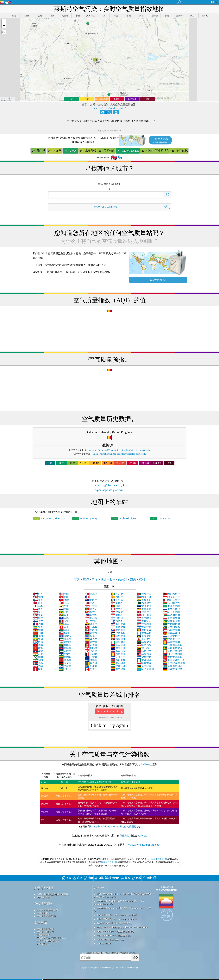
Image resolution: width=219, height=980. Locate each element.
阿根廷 (117, 618)
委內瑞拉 (118, 669)
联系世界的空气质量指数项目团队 (53, 894)
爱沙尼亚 (144, 606)
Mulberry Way (85, 518)
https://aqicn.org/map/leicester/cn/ (110, 108)
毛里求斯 (144, 609)
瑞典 (64, 624)
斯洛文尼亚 (171, 636)
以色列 (117, 621)
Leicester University (49, 518)
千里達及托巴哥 (174, 660)
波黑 (64, 618)
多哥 (64, 615)
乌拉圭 (65, 666)
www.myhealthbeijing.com (144, 845)
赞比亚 (65, 645)
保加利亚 (118, 666)
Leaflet (3, 98)
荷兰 (38, 618)
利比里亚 (144, 615)
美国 (64, 594)
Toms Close (161, 518)
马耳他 (91, 594)
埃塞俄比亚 (171, 639)
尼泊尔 (91, 621)
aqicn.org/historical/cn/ (108, 485)
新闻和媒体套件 (44, 897)
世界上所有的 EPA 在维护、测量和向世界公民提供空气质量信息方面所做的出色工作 (123, 896)
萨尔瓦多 (118, 657)
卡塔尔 (91, 603)
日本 (38, 606)
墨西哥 (91, 630)
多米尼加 (118, 624)
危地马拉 (144, 633)
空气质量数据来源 (45, 929)
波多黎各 (118, 630)
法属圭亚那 (171, 621)
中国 (38, 633)
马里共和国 (171, 642)
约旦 (38, 594)
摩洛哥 (65, 660)
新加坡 (91, 618)
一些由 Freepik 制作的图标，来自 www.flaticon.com (122, 927)
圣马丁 (91, 597)
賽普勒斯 (118, 627)
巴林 (64, 603)
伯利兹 (117, 600)
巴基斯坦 (144, 603)
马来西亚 (144, 654)
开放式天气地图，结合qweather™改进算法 (117, 915)
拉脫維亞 (144, 624)
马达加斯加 (171, 615)
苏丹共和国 (171, 630)
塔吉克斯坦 (171, 612)
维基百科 (127, 836)
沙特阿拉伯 (171, 624)
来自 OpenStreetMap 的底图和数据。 (114, 935)
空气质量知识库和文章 (47, 910)
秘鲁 (38, 669)
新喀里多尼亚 (172, 648)
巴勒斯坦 (118, 633)
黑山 (38, 645)
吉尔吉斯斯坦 (172, 657)
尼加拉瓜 (144, 657)
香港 (38, 648)
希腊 (38, 642)
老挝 (38, 651)
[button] (4, 22)
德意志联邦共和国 (174, 671)
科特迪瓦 (118, 642)
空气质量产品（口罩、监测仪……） (53, 938)
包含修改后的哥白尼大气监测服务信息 (115, 923)
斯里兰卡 (144, 612)
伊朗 (38, 660)
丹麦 (38, 603)
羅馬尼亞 (118, 636)
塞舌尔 (91, 612)
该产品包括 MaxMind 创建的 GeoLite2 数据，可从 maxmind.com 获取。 (119, 903)
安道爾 (91, 645)
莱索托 (65, 654)
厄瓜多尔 (144, 600)
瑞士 (64, 627)
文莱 (64, 606)
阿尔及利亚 (171, 600)
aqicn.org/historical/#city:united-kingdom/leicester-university (119, 450)
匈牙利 (117, 603)
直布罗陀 (144, 639)
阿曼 (38, 609)
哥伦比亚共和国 (174, 663)
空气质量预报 (43, 935)
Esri (11, 100)
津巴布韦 (144, 648)
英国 (38, 597)
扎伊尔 (91, 666)
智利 (64, 633)
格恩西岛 (144, 645)
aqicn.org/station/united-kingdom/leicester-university (119, 454)
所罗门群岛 (171, 627)
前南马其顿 (171, 633)
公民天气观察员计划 (106, 919)
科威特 (65, 639)
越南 (64, 597)
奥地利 (117, 615)
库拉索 (91, 657)
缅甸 (38, 639)
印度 (38, 654)
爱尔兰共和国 (172, 651)
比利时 (91, 654)
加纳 (38, 630)
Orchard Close (123, 518)
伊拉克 (117, 612)
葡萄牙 (91, 609)
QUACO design (104, 943)
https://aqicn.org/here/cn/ (109, 131)
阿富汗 (117, 606)
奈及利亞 (144, 660)
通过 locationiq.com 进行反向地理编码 (115, 931)
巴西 (64, 612)
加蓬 (38, 627)
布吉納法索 (171, 603)
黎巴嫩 (91, 648)
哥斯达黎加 (171, 618)
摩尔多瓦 (144, 630)
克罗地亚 (144, 618)
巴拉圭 (91, 606)
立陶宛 (65, 657)
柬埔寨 (65, 648)
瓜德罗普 (144, 636)
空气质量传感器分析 (46, 916)
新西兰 (91, 600)
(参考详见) (109, 800)
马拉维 (91, 633)
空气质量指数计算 (45, 932)
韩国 (38, 657)
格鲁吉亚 (144, 663)
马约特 (65, 642)
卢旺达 (65, 669)
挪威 (38, 615)
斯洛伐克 (118, 651)
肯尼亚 (65, 663)
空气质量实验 (43, 913)
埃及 (38, 612)
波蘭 (38, 666)
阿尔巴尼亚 (171, 594)
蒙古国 (91, 642)
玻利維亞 (118, 663)
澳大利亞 (118, 648)
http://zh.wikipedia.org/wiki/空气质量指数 (115, 826)
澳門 (38, 636)
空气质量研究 (44, 904)
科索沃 (65, 636)
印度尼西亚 (171, 597)
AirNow (145, 764)
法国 (38, 624)
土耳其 (91, 627)
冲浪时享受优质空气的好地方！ (111, 939)
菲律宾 (91, 615)
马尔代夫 (144, 651)
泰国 (64, 609)
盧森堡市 (144, 621)
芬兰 (38, 621)
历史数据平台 (43, 944)
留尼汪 (91, 636)
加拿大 (91, 669)
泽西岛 (91, 651)
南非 (64, 630)
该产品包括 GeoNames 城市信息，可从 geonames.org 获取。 (122, 910)
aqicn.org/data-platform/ (110, 490)
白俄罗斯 (118, 660)
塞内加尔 (118, 654)
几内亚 (117, 594)
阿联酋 (65, 651)
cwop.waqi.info (129, 919)
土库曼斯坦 (171, 606)
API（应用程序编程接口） (49, 941)
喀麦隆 (91, 663)
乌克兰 (91, 639)
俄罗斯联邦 (171, 609)
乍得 (64, 621)
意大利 (117, 609)
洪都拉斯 (144, 627)
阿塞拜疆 (144, 597)
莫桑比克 (144, 666)
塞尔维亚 (118, 639)
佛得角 (91, 660)
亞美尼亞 (118, 645)
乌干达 (91, 624)
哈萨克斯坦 (145, 669)
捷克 (38, 600)
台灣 (64, 600)
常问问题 (41, 923)
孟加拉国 (144, 594)
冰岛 (38, 663)
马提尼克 (144, 642)
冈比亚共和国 (172, 654)
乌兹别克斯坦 (172, 645)
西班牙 (117, 597)
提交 (135, 957)
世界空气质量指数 (160, 859)
